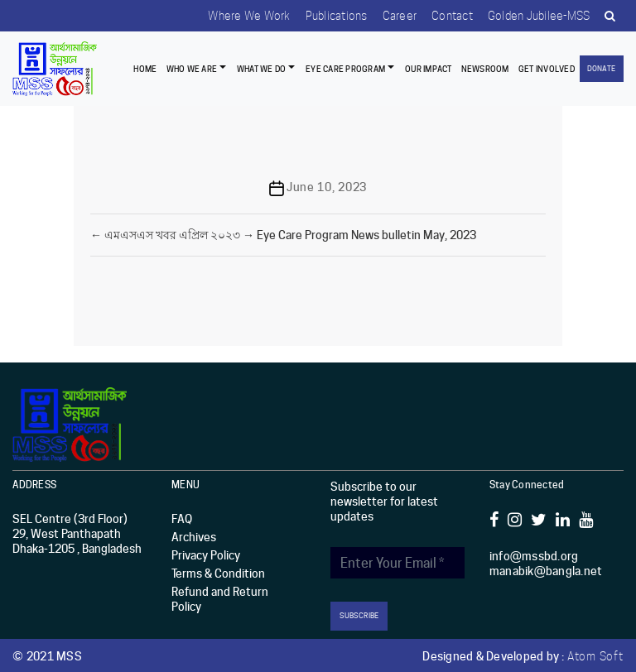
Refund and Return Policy (220, 598)
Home (145, 69)
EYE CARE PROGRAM (345, 69)
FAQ (182, 518)
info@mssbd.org (534, 555)
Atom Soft (595, 655)
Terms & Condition (218, 573)
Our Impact (429, 69)
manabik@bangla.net (546, 570)
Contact (448, 16)
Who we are (192, 69)
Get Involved (547, 69)
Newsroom (485, 69)
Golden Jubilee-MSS (537, 16)
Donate (601, 68)
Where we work (240, 16)
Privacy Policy (206, 554)
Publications (329, 16)
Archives (194, 536)
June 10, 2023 (327, 187)
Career (394, 16)
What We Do (262, 69)
